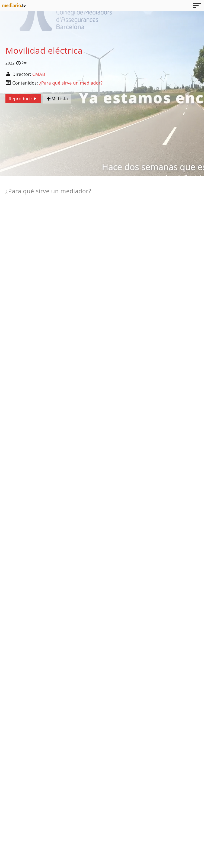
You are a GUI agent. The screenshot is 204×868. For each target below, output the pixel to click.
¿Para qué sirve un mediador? (71, 83)
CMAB (39, 74)
